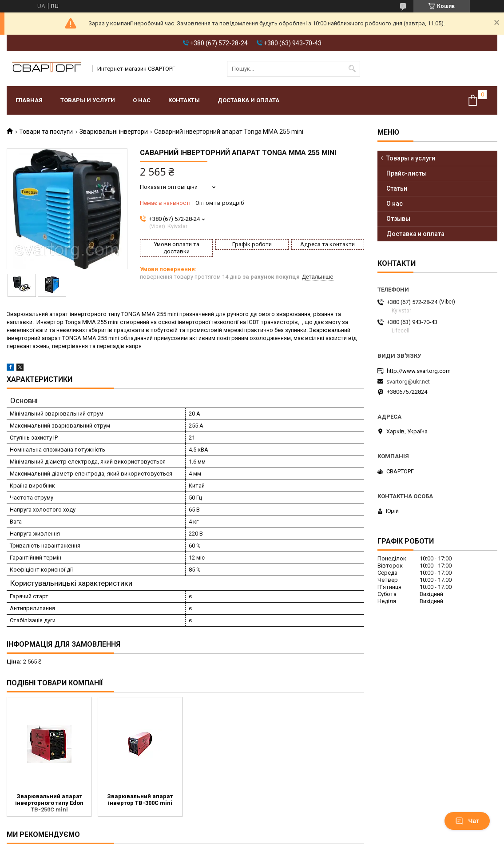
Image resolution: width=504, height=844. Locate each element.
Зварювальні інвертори (114, 132)
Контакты (184, 100)
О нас (142, 100)
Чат (467, 821)
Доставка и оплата (248, 100)
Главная (29, 100)
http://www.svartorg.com (419, 371)
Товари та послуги (46, 132)
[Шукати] (352, 69)
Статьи (397, 188)
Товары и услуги (88, 100)
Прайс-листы (407, 173)
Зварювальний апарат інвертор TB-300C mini (140, 800)
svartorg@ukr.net (408, 382)
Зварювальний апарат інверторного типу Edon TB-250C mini (49, 803)
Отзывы (398, 219)
